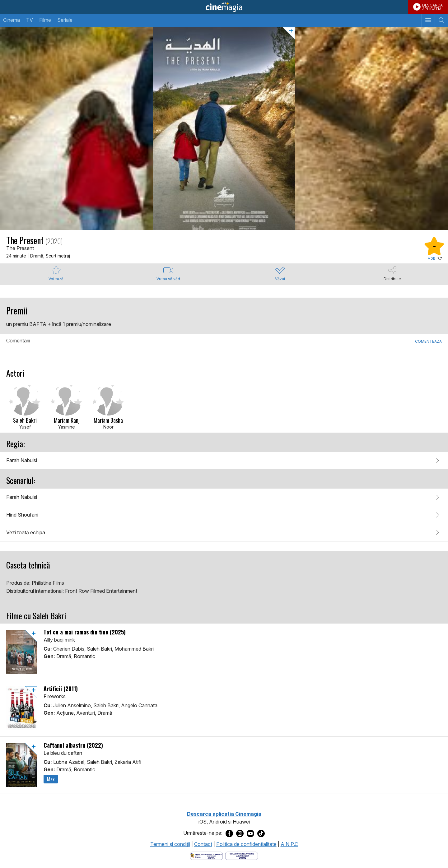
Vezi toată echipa (26, 532)
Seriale (65, 20)
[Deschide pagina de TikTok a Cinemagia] (261, 833)
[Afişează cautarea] (441, 20)
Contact (203, 844)
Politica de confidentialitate (246, 844)
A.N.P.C (289, 844)
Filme (45, 20)
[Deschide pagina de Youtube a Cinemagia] (250, 833)
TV (30, 20)
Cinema (12, 20)
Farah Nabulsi (22, 460)
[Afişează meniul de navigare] (428, 20)
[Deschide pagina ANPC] (206, 856)
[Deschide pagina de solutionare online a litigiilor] (242, 856)
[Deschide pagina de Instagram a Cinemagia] (240, 833)
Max (51, 779)
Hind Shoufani (22, 515)
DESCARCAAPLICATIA (432, 7)
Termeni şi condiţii (170, 844)
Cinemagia (224, 7)
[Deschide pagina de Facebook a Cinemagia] (229, 833)
